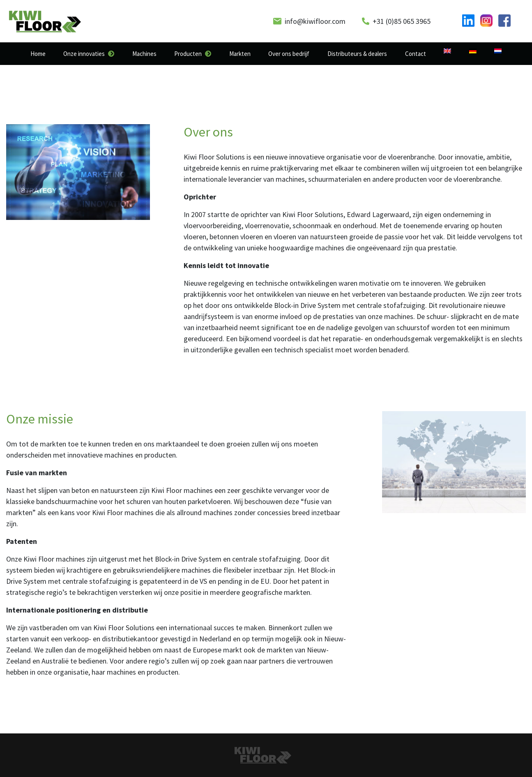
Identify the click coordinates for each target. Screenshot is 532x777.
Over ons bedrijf (289, 54)
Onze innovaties (84, 54)
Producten (188, 54)
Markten (240, 54)
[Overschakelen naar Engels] (447, 51)
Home (38, 54)
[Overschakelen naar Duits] (473, 51)
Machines (144, 54)
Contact (416, 54)
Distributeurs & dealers (357, 54)
